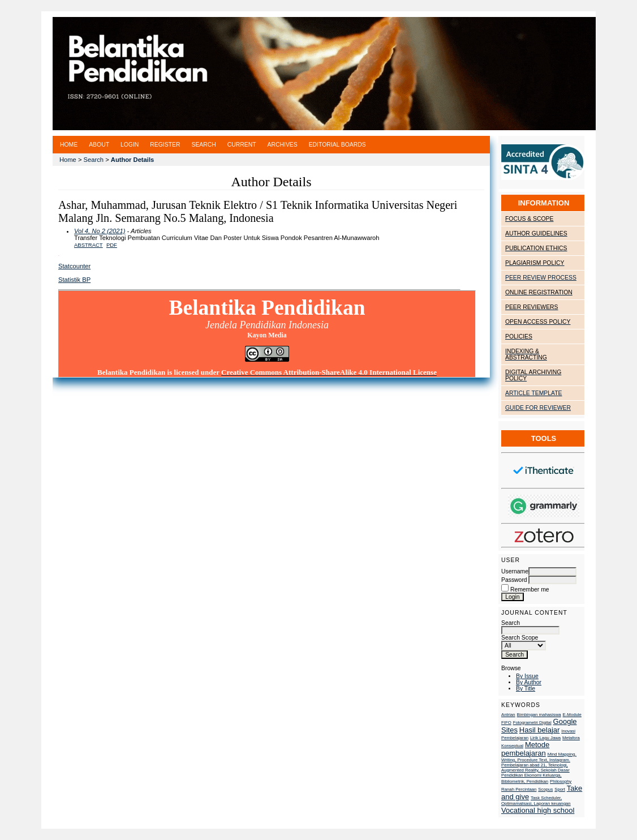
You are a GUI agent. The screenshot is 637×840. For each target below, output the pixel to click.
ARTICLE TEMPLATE (533, 393)
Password (514, 580)
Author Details (132, 160)
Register (165, 145)
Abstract (89, 245)
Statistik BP (74, 280)
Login (130, 145)
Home (69, 145)
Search (530, 627)
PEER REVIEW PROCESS (541, 278)
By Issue (527, 676)
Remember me (530, 590)
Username (515, 571)
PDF (112, 245)
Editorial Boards (337, 145)
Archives (283, 145)
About (99, 145)
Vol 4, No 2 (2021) (100, 231)
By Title (526, 689)
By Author (529, 682)
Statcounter (74, 266)
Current (242, 145)
